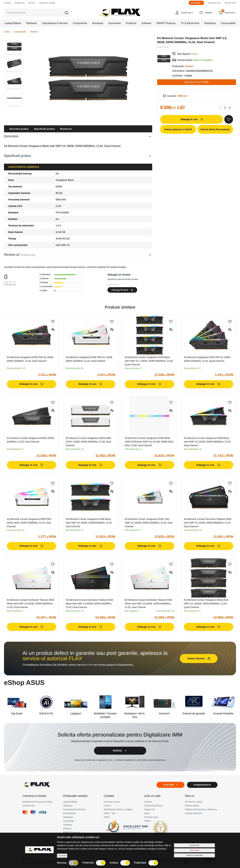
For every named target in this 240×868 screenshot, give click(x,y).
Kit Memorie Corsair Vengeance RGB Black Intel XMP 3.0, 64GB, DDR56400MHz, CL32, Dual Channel (89, 523)
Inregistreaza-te (202, 785)
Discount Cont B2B (197, 82)
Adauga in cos (192, 119)
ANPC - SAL (110, 813)
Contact (7, 3)
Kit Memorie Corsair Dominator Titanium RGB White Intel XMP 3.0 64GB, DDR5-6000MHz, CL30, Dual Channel (30, 603)
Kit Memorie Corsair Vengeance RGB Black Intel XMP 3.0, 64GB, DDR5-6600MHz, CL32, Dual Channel (207, 442)
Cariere (107, 806)
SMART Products (71, 832)
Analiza (120, 863)
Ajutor (147, 813)
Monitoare (68, 817)
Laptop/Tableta (70, 802)
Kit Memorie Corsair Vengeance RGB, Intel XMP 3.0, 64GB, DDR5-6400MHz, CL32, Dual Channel (149, 523)
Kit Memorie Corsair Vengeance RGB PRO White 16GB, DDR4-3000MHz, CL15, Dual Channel (29, 523)
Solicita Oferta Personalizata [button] (215, 129)
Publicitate (146, 863)
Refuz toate (194, 850)
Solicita (120, 751)
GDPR (147, 821)
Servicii (32, 3)
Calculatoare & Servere (74, 809)
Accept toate (194, 845)
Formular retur (214, 3)
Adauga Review (122, 290)
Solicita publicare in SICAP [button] (178, 129)
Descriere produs (19, 129)
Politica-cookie (192, 806)
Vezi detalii (62, 856)
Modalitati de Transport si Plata (37, 802)
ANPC (107, 817)
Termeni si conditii (47, 3)
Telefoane (68, 806)
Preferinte (94, 863)
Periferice (68, 825)
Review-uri (66, 129)
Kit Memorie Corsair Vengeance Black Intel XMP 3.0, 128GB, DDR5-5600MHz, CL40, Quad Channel (206, 603)
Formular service (112, 802)
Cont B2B (196, 3)
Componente (20, 32)
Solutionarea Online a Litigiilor (118, 809)
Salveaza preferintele (194, 855)
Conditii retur (230, 3)
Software (67, 829)
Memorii (34, 32)
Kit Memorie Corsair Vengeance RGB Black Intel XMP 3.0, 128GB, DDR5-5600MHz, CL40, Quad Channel (149, 361)
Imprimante (69, 821)
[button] (69, 13)
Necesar (68, 863)
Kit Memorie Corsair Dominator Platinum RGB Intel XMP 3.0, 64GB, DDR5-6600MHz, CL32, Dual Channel (208, 523)
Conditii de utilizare (153, 806)
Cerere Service (199, 658)
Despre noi (20, 3)
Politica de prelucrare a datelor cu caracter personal (201, 811)
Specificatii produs (44, 129)
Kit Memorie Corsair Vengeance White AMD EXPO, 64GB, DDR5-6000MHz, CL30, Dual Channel (88, 442)
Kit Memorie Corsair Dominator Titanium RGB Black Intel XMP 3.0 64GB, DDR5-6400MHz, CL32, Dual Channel (89, 603)
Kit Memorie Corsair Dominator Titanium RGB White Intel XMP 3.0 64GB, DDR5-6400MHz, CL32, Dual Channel (148, 603)
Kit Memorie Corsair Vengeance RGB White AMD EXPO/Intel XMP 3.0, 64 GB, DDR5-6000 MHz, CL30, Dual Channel (149, 442)
